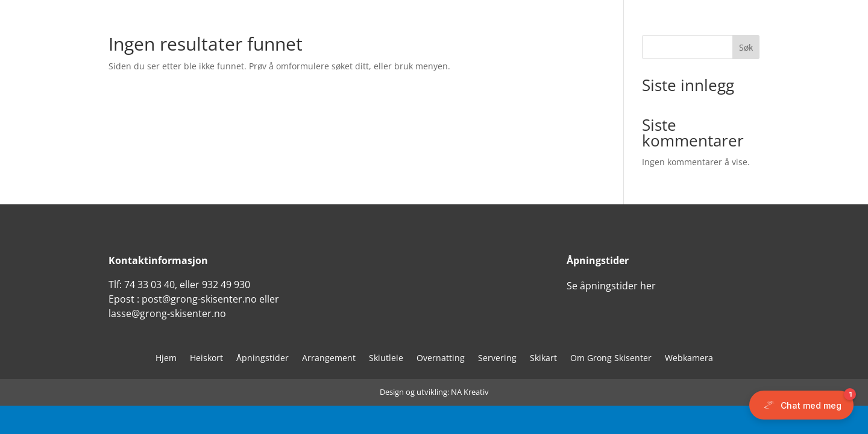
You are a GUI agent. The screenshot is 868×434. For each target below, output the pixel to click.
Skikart (543, 359)
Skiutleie (386, 359)
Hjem (166, 359)
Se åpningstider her (611, 286)
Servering (497, 359)
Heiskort (206, 359)
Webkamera (689, 359)
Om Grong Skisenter (611, 359)
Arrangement (329, 359)
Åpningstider (263, 359)
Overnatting (441, 359)
